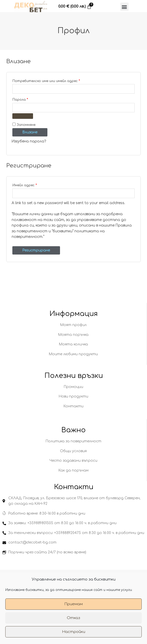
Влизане (30, 132)
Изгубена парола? (29, 141)
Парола (33, 99)
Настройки (74, 632)
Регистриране (36, 250)
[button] (124, 7)
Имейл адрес (37, 185)
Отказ (73, 618)
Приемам (73, 604)
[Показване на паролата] (23, 116)
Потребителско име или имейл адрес (59, 80)
